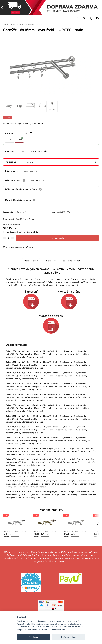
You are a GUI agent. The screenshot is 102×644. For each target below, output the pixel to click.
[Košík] (97, 18)
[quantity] (8, 238)
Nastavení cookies (68, 637)
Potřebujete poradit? (71, 261)
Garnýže (6, 24)
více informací (44, 630)
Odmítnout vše (59, 630)
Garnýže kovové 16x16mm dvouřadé (28, 24)
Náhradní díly (50, 261)
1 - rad (10, 140)
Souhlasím (34, 637)
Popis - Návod (31, 261)
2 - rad (20, 139)
